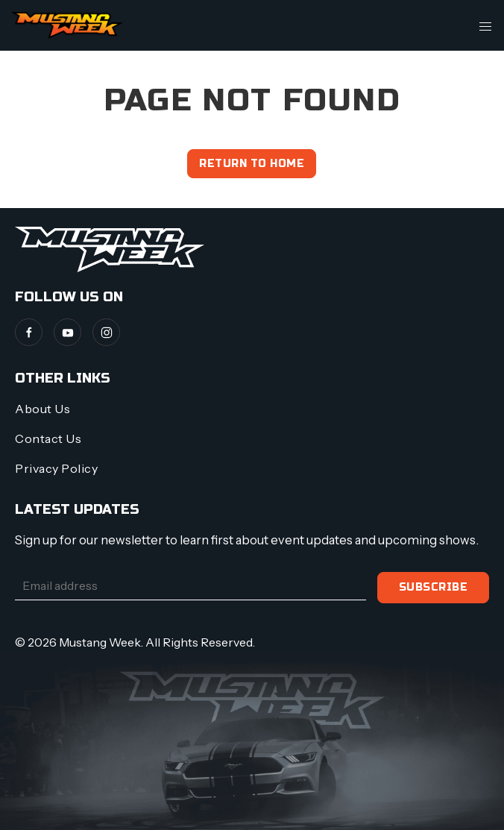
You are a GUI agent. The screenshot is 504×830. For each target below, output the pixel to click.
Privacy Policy (56, 468)
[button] (485, 25)
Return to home (252, 164)
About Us (42, 409)
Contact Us (48, 438)
